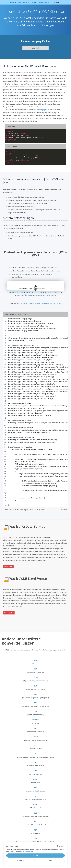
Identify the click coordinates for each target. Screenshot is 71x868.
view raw (64, 510)
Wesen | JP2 (8, 567)
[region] (35, 412)
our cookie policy (27, 851)
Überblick (36, 48)
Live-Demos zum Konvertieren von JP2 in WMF (45, 303)
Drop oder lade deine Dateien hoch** (35, 289)
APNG (35, 737)
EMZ (36, 813)
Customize (21, 861)
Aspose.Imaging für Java (42, 110)
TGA (36, 830)
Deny (50, 861)
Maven (16, 118)
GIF (35, 669)
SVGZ (35, 838)
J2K (36, 711)
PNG (35, 728)
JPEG (35, 703)
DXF (36, 754)
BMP (35, 660)
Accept (35, 855)
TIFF (36, 771)
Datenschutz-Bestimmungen (46, 295)
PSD (35, 745)
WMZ (35, 822)
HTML (35, 805)
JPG (35, 694)
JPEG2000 (35, 720)
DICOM (35, 677)
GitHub (43, 510)
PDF (36, 796)
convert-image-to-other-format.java (16, 510)
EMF (36, 686)
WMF (35, 788)
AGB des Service (27, 295)
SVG (36, 762)
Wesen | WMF (9, 613)
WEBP (36, 779)
